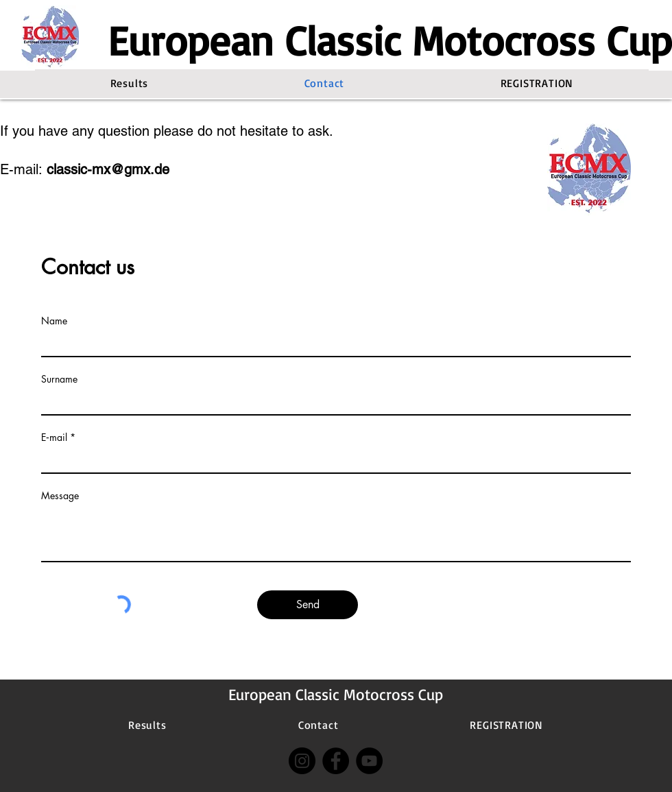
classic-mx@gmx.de (108, 169)
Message (60, 496)
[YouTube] (369, 761)
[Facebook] (336, 761)
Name (54, 321)
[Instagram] (302, 761)
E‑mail (54, 437)
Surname (59, 379)
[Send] (308, 605)
